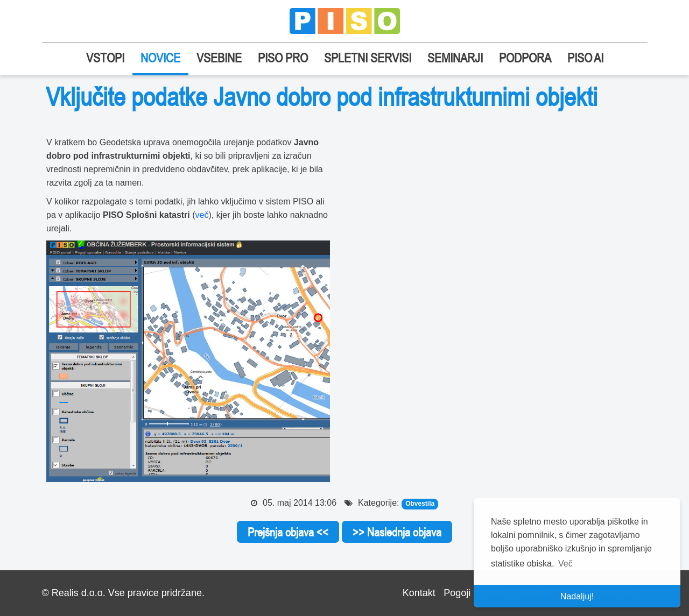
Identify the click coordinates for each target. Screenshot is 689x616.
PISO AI (585, 58)
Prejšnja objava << (288, 532)
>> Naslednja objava (397, 532)
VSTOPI (105, 58)
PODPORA (525, 58)
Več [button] (565, 564)
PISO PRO (283, 58)
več (202, 215)
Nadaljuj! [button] (577, 596)
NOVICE (160, 58)
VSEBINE (219, 58)
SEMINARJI (455, 58)
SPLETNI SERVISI (368, 58)
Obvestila (420, 504)
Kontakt (419, 593)
